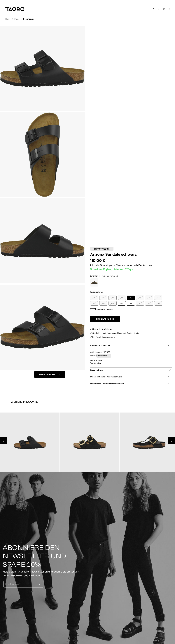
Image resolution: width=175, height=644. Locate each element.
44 (103, 303)
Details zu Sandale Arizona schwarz (130, 377)
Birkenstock (102, 249)
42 (158, 298)
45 (113, 303)
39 (131, 298)
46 (122, 303)
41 (149, 298)
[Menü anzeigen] (169, 9)
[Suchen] (153, 9)
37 (113, 298)
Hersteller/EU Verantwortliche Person (130, 384)
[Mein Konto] (158, 9)
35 (94, 298)
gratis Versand (118, 265)
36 (103, 298)
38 (122, 298)
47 (131, 303)
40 (140, 298)
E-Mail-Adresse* (13, 584)
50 (158, 303)
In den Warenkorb (105, 319)
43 (94, 303)
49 (149, 303)
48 (140, 303)
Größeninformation (101, 309)
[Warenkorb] (164, 9)
